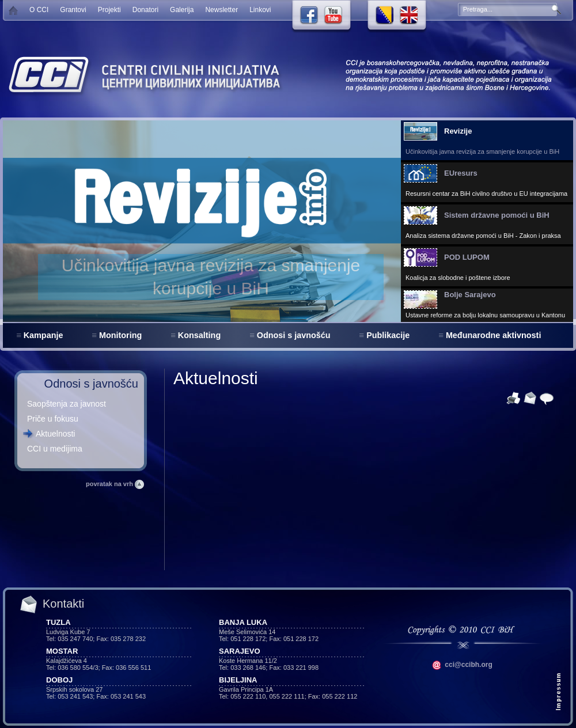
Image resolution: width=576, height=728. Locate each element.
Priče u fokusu (53, 419)
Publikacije (388, 335)
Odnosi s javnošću (294, 335)
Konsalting (199, 335)
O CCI (39, 10)
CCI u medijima (55, 449)
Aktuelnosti (55, 434)
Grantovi (73, 10)
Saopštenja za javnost (67, 404)
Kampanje (43, 335)
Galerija (182, 10)
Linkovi (260, 10)
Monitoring (120, 335)
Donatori (145, 10)
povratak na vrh (115, 484)
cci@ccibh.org (462, 665)
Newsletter (221, 10)
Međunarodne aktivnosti (494, 335)
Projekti (109, 10)
